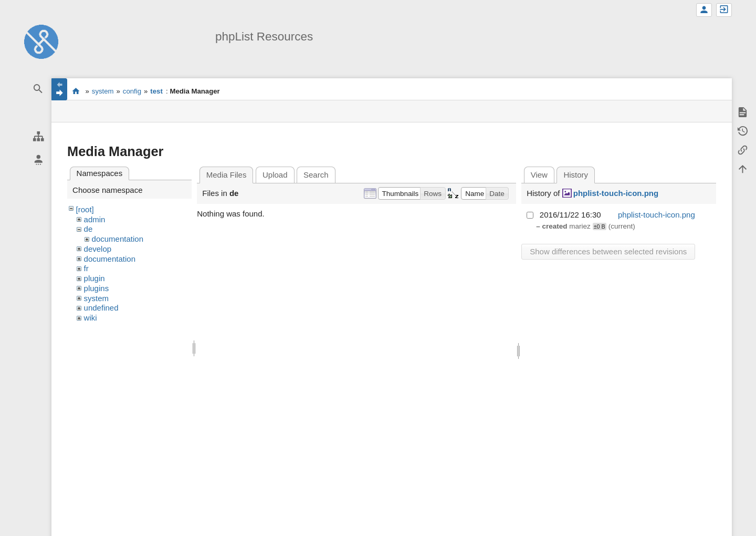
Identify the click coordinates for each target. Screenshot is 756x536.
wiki (91, 318)
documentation (118, 239)
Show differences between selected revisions (608, 251)
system (103, 91)
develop (98, 249)
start (76, 91)
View (539, 175)
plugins (97, 288)
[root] (85, 209)
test (156, 91)
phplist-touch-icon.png (616, 193)
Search (316, 175)
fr (86, 268)
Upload (275, 175)
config (132, 91)
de (88, 229)
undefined (101, 308)
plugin (94, 278)
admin (95, 219)
